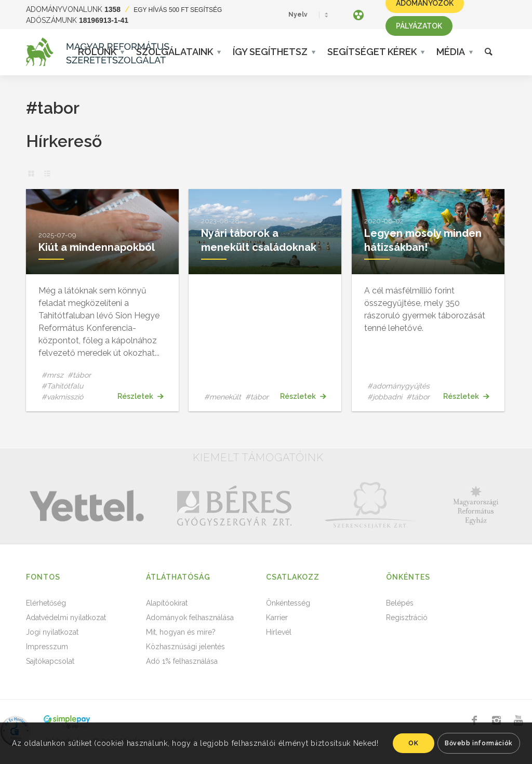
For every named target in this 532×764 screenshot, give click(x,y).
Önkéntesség (288, 603)
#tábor (79, 375)
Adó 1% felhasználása (182, 661)
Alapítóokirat (167, 603)
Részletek (140, 396)
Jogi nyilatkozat (52, 632)
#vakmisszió (62, 397)
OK (413, 743)
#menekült (223, 397)
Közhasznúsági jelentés (185, 647)
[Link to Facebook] (474, 720)
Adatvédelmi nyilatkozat (66, 618)
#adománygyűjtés (398, 386)
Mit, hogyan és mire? (181, 632)
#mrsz (52, 375)
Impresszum (47, 647)
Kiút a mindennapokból (97, 247)
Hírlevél (279, 632)
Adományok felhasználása (190, 618)
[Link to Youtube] (518, 720)
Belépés (400, 603)
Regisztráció (407, 618)
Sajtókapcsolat (50, 661)
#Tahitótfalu (62, 386)
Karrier (277, 618)
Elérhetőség (46, 603)
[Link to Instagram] (496, 720)
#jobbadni (385, 397)
